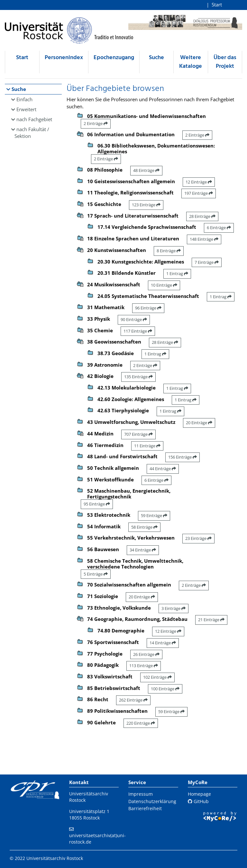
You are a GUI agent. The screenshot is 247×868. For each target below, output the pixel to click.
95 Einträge (97, 504)
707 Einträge (138, 434)
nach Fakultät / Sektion (32, 133)
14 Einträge (163, 643)
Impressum (141, 794)
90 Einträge (134, 319)
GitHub (198, 801)
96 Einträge (148, 308)
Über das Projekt (225, 62)
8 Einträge (169, 251)
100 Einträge (165, 689)
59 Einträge (154, 515)
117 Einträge (138, 331)
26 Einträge (146, 654)
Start (217, 4)
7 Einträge (207, 262)
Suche (156, 58)
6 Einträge (219, 228)
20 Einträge (199, 423)
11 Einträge (147, 446)
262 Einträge (133, 700)
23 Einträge (198, 538)
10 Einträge (164, 285)
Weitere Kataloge (191, 62)
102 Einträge (157, 677)
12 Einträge (199, 182)
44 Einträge (163, 469)
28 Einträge (202, 216)
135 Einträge (138, 377)
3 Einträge (174, 608)
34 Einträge (143, 550)
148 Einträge (204, 239)
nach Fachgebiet (34, 119)
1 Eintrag (177, 273)
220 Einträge (141, 723)
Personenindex (64, 58)
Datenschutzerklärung (152, 801)
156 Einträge (183, 457)
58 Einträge (144, 527)
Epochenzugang (114, 58)
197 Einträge (199, 193)
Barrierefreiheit (145, 808)
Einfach (24, 99)
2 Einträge (96, 123)
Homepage (199, 794)
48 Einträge (146, 170)
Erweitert (26, 109)
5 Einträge (96, 574)
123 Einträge (146, 205)
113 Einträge (144, 666)
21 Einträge (211, 620)
